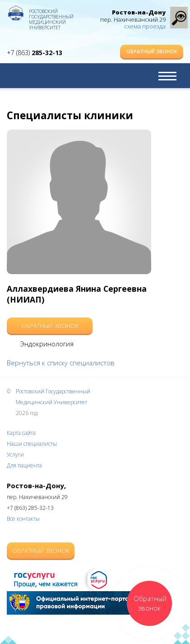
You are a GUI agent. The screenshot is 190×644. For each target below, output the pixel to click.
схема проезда (145, 26)
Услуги (15, 455)
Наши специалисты (32, 444)
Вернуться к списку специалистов (61, 363)
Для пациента (24, 465)
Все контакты (23, 519)
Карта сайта (21, 433)
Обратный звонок (152, 51)
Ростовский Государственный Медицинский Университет (51, 16)
